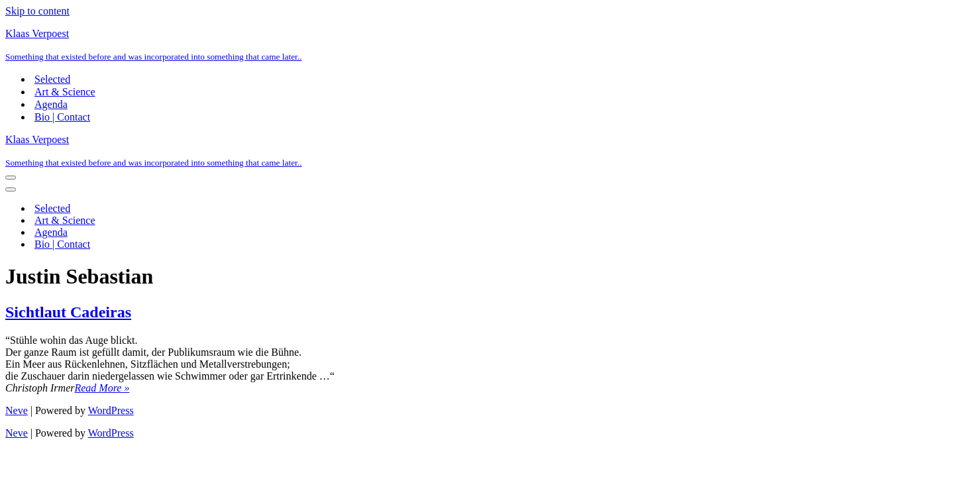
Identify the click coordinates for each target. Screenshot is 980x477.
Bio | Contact (62, 117)
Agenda (51, 104)
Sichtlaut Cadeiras (68, 312)
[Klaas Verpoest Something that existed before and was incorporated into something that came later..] (490, 45)
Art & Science (65, 92)
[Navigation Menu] (11, 178)
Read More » (102, 388)
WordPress (111, 410)
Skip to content (37, 11)
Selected (52, 79)
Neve (17, 410)
